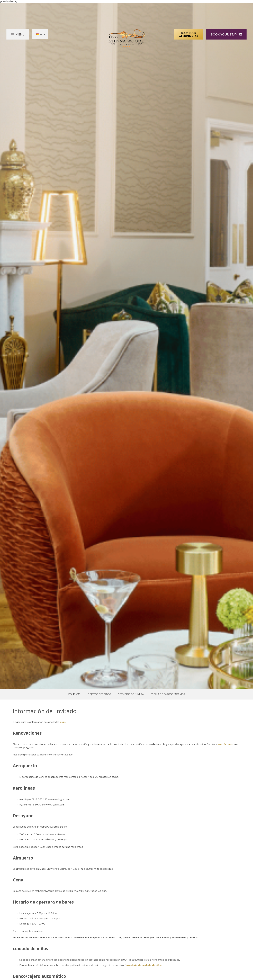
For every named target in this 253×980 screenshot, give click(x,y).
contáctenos (226, 744)
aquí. (63, 722)
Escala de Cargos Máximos (168, 694)
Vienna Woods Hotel (127, 38)
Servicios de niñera (131, 694)
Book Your (188, 34)
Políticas (74, 694)
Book (224, 34)
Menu (20, 34)
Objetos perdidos (99, 694)
